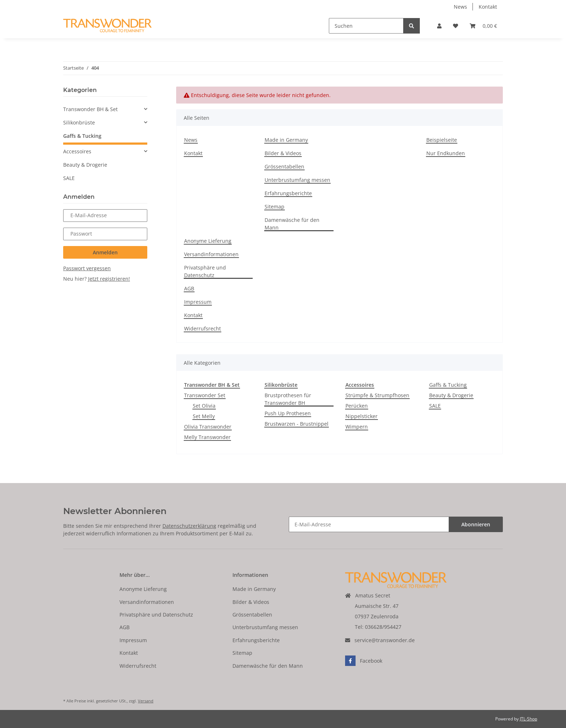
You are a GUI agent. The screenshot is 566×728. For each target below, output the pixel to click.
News (460, 7)
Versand (146, 701)
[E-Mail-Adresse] (369, 524)
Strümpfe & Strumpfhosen (377, 395)
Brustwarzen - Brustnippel (297, 424)
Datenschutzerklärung (189, 526)
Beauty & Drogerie (451, 395)
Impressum (198, 302)
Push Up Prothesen (288, 413)
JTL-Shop (528, 719)
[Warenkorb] (483, 26)
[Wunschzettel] (456, 26)
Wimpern (357, 427)
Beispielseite (442, 140)
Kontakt (488, 7)
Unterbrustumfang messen (297, 180)
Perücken (357, 406)
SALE (435, 406)
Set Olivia (204, 406)
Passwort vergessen (87, 268)
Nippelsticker (362, 416)
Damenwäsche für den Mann (292, 224)
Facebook (364, 661)
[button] (439, 26)
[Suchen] (366, 26)
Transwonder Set (205, 395)
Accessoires (77, 151)
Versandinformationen (211, 254)
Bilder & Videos (283, 153)
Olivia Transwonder (208, 427)
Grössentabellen (284, 166)
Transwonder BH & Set (90, 109)
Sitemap (275, 207)
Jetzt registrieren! (109, 279)
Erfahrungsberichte (288, 193)
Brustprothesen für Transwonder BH (288, 399)
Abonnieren (476, 524)
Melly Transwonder (207, 437)
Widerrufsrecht (203, 328)
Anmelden (105, 252)
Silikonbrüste (79, 122)
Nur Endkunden (446, 153)
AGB (189, 288)
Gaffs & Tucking (448, 385)
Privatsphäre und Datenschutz (205, 271)
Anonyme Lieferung (208, 241)
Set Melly (204, 416)
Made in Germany (286, 140)
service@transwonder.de (385, 640)
